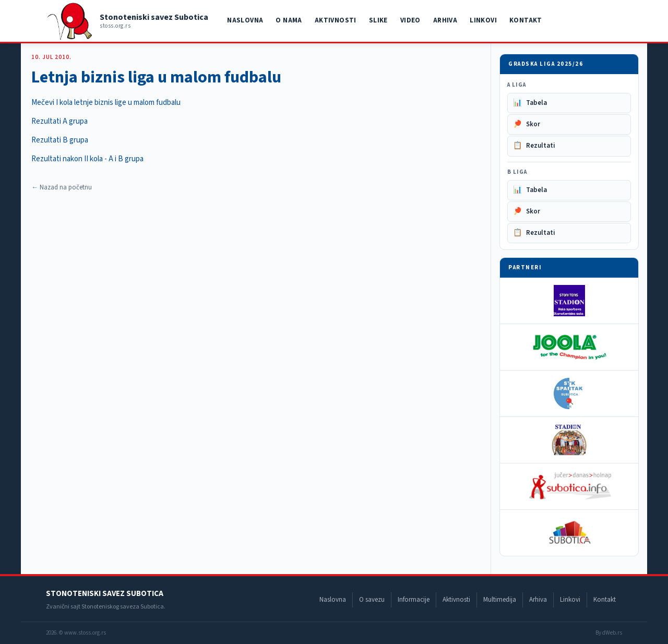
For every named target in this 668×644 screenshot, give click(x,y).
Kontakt (526, 20)
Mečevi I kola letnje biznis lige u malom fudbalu (106, 103)
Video (410, 20)
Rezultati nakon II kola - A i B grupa (87, 159)
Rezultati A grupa (59, 121)
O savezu (372, 600)
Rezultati (534, 146)
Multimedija (500, 600)
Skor (527, 124)
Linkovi (483, 20)
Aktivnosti (336, 20)
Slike (378, 20)
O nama (289, 20)
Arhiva (445, 20)
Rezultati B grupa (60, 140)
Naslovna (245, 20)
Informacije (414, 600)
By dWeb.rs (609, 633)
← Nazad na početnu (62, 187)
